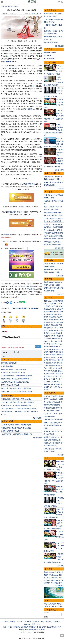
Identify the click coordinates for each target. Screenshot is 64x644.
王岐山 (58, 322)
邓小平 (58, 379)
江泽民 (61, 328)
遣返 (56, 371)
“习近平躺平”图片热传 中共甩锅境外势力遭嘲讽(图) (18, 403)
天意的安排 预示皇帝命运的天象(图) (13, 373)
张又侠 (58, 306)
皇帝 (55, 382)
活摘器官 (53, 309)
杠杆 (55, 341)
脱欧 (45, 341)
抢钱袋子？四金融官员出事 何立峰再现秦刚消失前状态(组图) (53, 425)
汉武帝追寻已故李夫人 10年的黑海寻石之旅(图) (17, 377)
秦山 (49, 580)
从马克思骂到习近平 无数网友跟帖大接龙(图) (16, 406)
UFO (60, 320)
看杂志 (29, 627)
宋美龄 (53, 379)
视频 (47, 458)
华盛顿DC (35, 630)
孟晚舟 (48, 325)
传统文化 (60, 606)
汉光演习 (60, 317)
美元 (59, 341)
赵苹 (45, 580)
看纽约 (34, 627)
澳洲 (48, 376)
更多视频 (61, 566)
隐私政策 (36, 622)
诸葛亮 (60, 382)
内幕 (55, 330)
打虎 (45, 336)
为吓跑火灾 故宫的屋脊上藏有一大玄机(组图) (16, 389)
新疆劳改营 (55, 365)
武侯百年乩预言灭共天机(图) (10, 432)
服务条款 (28, 622)
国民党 (46, 320)
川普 (62, 301)
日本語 (41, 632)
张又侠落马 (48, 55)
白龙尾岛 (58, 363)
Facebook (27, 624)
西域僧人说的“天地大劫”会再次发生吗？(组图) (16, 392)
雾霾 (53, 355)
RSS (38, 624)
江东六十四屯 (57, 360)
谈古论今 (60, 604)
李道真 (46, 575)
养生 (47, 390)
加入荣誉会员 (30, 184)
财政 (57, 347)
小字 (40, 13)
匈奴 (33, 86)
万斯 (60, 325)
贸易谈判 (50, 328)
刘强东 (46, 352)
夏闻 (60, 575)
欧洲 (40, 630)
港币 (45, 347)
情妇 (51, 333)
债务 (52, 341)
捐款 (43, 622)
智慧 (55, 384)
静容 (52, 580)
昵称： (4, 332)
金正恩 (53, 322)
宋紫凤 (46, 572)
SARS (49, 365)
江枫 (49, 583)
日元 (60, 344)
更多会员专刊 (59, 46)
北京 (62, 349)
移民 (61, 368)
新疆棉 (49, 312)
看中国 (6, 235)
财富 (60, 347)
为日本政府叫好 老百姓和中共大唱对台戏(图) (16, 400)
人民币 (53, 344)
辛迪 (62, 583)
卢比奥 (51, 304)
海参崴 (49, 349)
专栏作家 (48, 569)
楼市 (54, 347)
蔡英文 (58, 349)
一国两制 (58, 336)
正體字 (23, 632)
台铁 (58, 309)
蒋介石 (48, 379)
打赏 (32, 13)
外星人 (55, 387)
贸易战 (48, 306)
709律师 (53, 357)
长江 (58, 312)
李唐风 (53, 578)
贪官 (47, 333)
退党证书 (50, 627)
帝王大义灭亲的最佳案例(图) (10, 386)
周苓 (45, 578)
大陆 (47, 355)
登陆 (22, 207)
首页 (3, 6)
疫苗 (62, 312)
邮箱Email (46, 612)
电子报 (13, 622)
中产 (45, 349)
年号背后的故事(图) (7, 367)
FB (53, 339)
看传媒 (39, 627)
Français (29, 632)
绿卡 (51, 374)
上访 (58, 357)
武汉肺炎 (56, 301)
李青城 (56, 580)
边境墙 (56, 325)
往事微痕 (50, 314)
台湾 (54, 349)
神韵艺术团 (17, 627)
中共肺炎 (47, 301)
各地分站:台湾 (23, 630)
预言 (47, 387)
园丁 (57, 578)
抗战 (58, 376)
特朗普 (46, 304)
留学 (49, 371)
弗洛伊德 (55, 320)
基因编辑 (58, 355)
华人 (57, 368)
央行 (49, 341)
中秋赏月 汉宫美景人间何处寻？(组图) (14, 370)
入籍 (47, 374)
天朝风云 (15, 6)
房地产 (49, 347)
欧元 (57, 344)
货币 (49, 344)
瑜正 (45, 583)
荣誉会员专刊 (50, 10)
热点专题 (48, 49)
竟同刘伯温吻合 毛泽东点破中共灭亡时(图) (15, 380)
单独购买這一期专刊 (15, 212)
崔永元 (46, 330)
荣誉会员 (22, 286)
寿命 (59, 387)
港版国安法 (52, 317)
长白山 (52, 363)
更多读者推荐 (37, 439)
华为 (54, 333)
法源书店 (24, 627)
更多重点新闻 (59, 170)
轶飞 (54, 575)
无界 (59, 627)
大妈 (50, 352)
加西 (44, 630)
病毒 (55, 304)
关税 (52, 325)
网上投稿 (57, 622)
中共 (58, 330)
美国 (45, 328)
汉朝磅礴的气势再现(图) (9, 364)
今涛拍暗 (52, 572)
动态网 (55, 627)
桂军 (54, 376)
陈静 (49, 578)
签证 (59, 371)
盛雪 (60, 578)
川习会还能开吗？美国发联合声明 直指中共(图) (17, 435)
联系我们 (49, 622)
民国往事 (53, 604)
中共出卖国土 (58, 314)
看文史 (8, 6)
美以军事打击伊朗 (50, 52)
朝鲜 (56, 339)
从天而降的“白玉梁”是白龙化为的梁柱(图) (15, 383)
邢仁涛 (61, 580)
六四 (62, 306)
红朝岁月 (47, 606)
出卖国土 (47, 309)
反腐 (61, 333)
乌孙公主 (8, 62)
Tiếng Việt (36, 632)
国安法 (54, 312)
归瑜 (50, 575)
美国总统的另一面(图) (51, 42)
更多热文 (61, 294)
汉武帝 (14, 68)
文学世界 (53, 606)
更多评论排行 (37, 419)
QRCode (16, 303)
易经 (46, 384)
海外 (58, 374)
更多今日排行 (59, 248)
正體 (59, 2)
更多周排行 (60, 276)
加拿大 (60, 339)
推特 (34, 624)
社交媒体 (49, 339)
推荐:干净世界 (8, 627)
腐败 (57, 333)
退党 (50, 320)
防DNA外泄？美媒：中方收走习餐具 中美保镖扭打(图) (19, 410)
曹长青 (58, 583)
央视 (54, 368)
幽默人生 (51, 384)
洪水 (45, 314)
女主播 (50, 368)
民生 (54, 374)
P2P (50, 355)
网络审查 (49, 360)
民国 (51, 376)
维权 (49, 357)
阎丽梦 (48, 322)
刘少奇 (48, 382)
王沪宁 (56, 328)
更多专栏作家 (59, 586)
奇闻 (51, 387)
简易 (57, 572)
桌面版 (6, 622)
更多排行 (61, 455)
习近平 (53, 306)
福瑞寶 (44, 627)
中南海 (51, 330)
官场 (49, 336)
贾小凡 (61, 572)
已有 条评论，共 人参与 (11, 337)
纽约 (30, 630)
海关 (52, 371)
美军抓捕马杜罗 (49, 59)
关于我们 (20, 622)
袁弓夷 (46, 317)
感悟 (59, 384)
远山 (57, 575)
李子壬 (53, 583)
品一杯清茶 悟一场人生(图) (60, 152)
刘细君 (30, 109)
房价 (54, 352)
